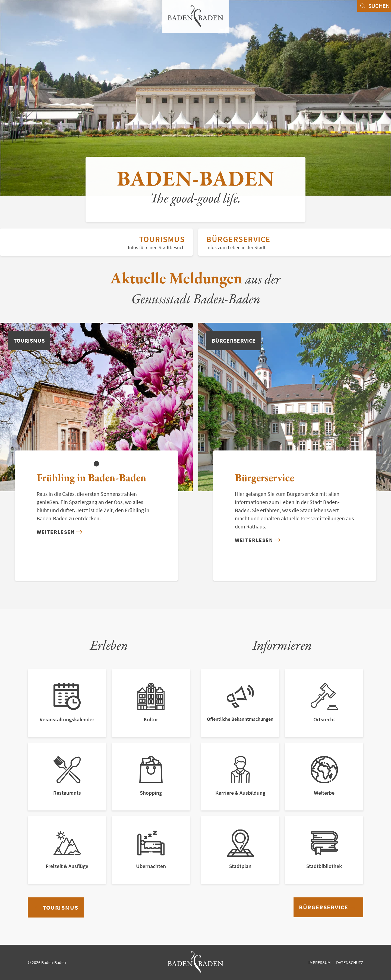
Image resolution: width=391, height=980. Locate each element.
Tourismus (96, 242)
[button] (96, 464)
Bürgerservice (295, 242)
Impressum (320, 962)
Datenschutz (350, 962)
